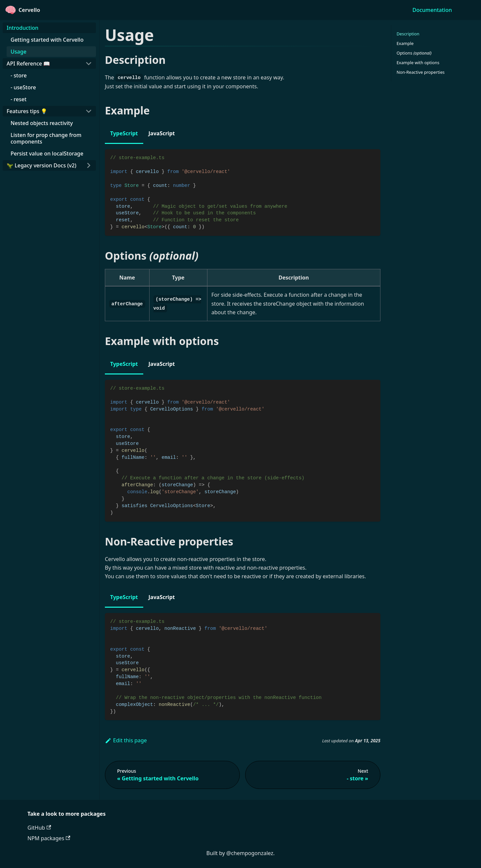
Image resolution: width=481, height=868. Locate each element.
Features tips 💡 (27, 111)
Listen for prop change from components (46, 138)
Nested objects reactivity (42, 123)
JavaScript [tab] (162, 133)
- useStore (23, 87)
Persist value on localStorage (47, 153)
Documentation (432, 10)
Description (408, 34)
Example (405, 43)
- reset (19, 99)
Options (414, 53)
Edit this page (126, 740)
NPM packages (49, 838)
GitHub (39, 828)
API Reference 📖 (28, 64)
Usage (19, 52)
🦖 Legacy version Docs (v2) (42, 165)
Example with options (418, 63)
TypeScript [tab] (124, 133)
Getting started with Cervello (47, 40)
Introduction (22, 28)
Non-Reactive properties (421, 72)
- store (19, 75)
